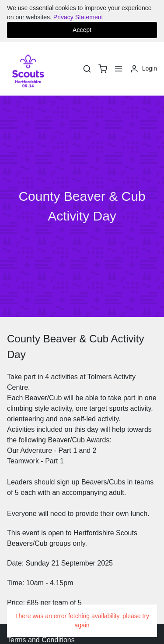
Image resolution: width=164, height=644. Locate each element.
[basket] (103, 69)
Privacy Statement (78, 17)
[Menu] (119, 69)
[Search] (87, 69)
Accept (82, 30)
